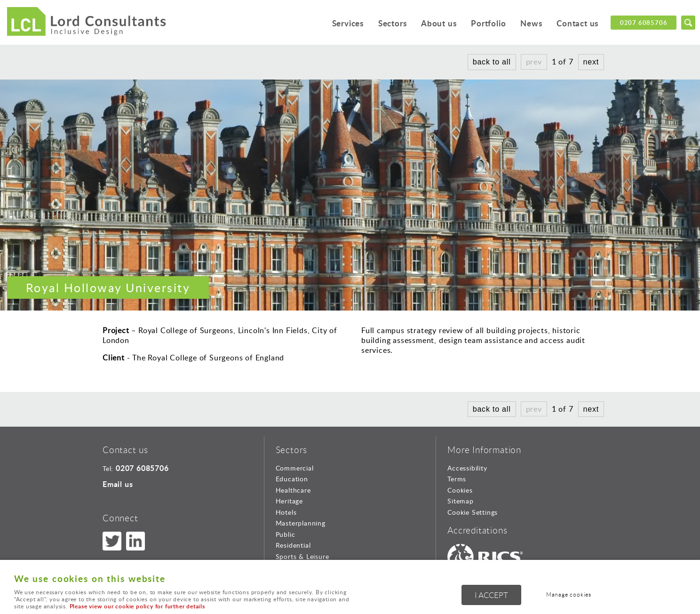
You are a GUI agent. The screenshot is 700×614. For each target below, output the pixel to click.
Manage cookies (569, 594)
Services (347, 23)
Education (292, 479)
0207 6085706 (644, 23)
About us (438, 23)
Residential (293, 545)
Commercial (295, 468)
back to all (492, 62)
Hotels (286, 512)
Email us (118, 484)
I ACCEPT (491, 595)
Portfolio (488, 23)
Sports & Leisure (302, 556)
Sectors (392, 23)
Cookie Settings (473, 512)
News (531, 23)
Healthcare (293, 490)
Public (286, 534)
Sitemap (461, 501)
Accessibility (467, 468)
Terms (457, 479)
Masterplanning (301, 523)
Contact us (577, 23)
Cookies (460, 490)
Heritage (289, 501)
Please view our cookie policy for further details (137, 606)
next (591, 62)
